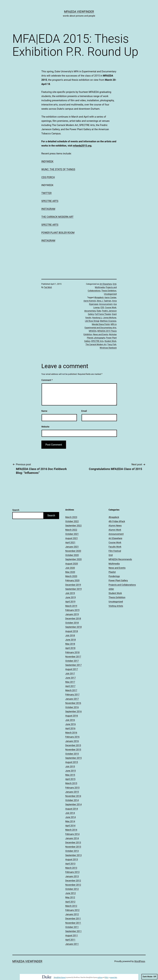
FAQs (106, 977)
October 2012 (72, 889)
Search (16, 510)
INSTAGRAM (48, 209)
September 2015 (73, 758)
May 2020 (70, 572)
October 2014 (72, 800)
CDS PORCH (48, 177)
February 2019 (72, 610)
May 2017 (70, 682)
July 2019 (70, 593)
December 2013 (73, 842)
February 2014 (72, 834)
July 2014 (70, 813)
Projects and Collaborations (122, 585)
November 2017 (73, 657)
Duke (99, 311)
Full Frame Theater (103, 314)
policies (100, 977)
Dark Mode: (149, 977)
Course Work (111, 307)
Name (44, 411)
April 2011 (70, 940)
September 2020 (73, 559)
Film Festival (115, 551)
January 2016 (72, 741)
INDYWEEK (47, 161)
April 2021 (70, 542)
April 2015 (70, 779)
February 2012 (72, 910)
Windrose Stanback (108, 348)
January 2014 (72, 838)
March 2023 (71, 517)
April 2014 (70, 826)
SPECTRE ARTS (50, 201)
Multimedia (100, 287)
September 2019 (73, 589)
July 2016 (70, 720)
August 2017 (72, 669)
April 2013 (70, 864)
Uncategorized (110, 294)
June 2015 (70, 771)
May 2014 (70, 821)
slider (111, 589)
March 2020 (71, 576)
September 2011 (73, 931)
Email (84, 411)
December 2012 (73, 881)
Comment (47, 380)
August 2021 (72, 538)
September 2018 (73, 627)
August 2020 (72, 564)
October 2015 (72, 754)
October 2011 (72, 927)
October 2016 (72, 707)
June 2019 (70, 597)
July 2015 (70, 766)
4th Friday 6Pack (117, 521)
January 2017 (72, 699)
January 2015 (72, 792)
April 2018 (70, 648)
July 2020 (70, 568)
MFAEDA (93, 331)
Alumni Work (115, 530)
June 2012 (70, 893)
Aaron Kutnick (90, 301)
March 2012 (71, 906)
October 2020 (72, 555)
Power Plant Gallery (118, 580)
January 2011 (72, 944)
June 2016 (70, 724)
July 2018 (70, 635)
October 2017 (72, 661)
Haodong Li (97, 318)
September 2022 (73, 526)
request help (113, 977)
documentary (90, 311)
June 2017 (70, 678)
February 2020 (72, 580)
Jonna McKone (110, 318)
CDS (102, 307)
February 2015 (72, 788)
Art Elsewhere (106, 284)
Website (45, 427)
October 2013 (72, 851)
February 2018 (72, 652)
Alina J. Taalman (104, 301)
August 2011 (72, 935)
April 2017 (70, 686)
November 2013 (73, 847)
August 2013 (72, 859)
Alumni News (115, 526)
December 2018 (73, 618)
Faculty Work (115, 547)
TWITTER (46, 193)
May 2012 (70, 897)
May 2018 (70, 644)
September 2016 (73, 711)
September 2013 (73, 855)
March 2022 (71, 530)
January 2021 (72, 547)
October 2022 (72, 521)
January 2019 (72, 614)
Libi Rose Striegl (92, 321)
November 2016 (73, 703)
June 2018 (70, 640)
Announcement (106, 304)
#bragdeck (99, 297)
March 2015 (71, 783)
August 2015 (72, 762)
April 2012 (70, 902)
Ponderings (114, 576)
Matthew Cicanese (108, 321)
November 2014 (73, 796)
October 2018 (72, 623)
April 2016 (70, 728)
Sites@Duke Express (60, 977)
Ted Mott (48, 287)
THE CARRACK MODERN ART (57, 217)
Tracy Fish (112, 344)
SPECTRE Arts (97, 341)
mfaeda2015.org (82, 146)
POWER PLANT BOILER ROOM (58, 233)
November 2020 (73, 551)
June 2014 (70, 817)
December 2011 (73, 919)
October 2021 (72, 534)
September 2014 (73, 804)
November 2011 (73, 923)
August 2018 (72, 631)
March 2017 (71, 690)
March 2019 (71, 606)
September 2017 (73, 665)
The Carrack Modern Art (96, 344)
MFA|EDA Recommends (120, 559)
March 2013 (71, 868)
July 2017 (70, 674)
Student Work (110, 341)
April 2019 (70, 602)
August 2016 (72, 716)
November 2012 (73, 885)
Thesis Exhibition (109, 291)
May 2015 (70, 775)
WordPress (140, 961)
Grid (114, 284)
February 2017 (72, 695)
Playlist (112, 572)
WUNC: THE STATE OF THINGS (58, 169)
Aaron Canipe (110, 297)
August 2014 (72, 809)
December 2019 (73, 585)
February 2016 (72, 737)
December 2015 (73, 745)
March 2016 (71, 733)
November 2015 (73, 750)
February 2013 (72, 872)
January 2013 (72, 876)
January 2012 (72, 914)
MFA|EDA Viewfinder (79, 12)
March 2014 (71, 830)
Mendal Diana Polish (101, 324)
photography (100, 338)
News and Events (100, 334)
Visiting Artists (116, 606)
